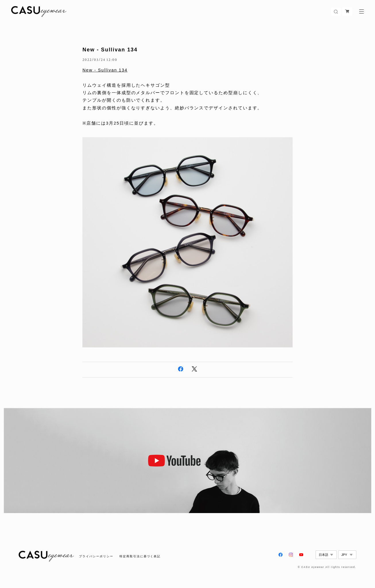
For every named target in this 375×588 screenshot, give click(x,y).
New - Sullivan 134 (110, 50)
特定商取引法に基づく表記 (140, 556)
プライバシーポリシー (96, 556)
